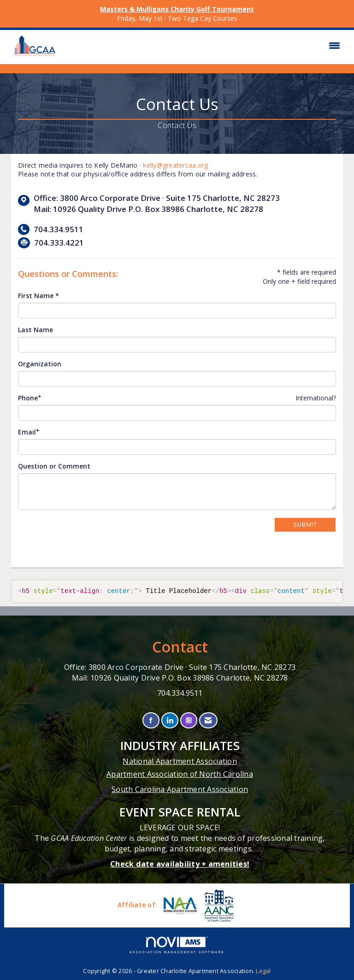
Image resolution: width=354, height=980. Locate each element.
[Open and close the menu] (204, 46)
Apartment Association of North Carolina (180, 774)
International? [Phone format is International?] (316, 398)
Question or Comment (54, 466)
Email (27, 432)
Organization (40, 364)
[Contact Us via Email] (208, 720)
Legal (263, 971)
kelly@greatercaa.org (175, 165)
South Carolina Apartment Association (180, 789)
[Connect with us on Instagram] (189, 720)
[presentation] (88, 535)
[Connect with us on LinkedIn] (170, 720)
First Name (36, 296)
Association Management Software (177, 945)
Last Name (35, 330)
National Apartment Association (180, 761)
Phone (28, 398)
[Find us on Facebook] (151, 720)
